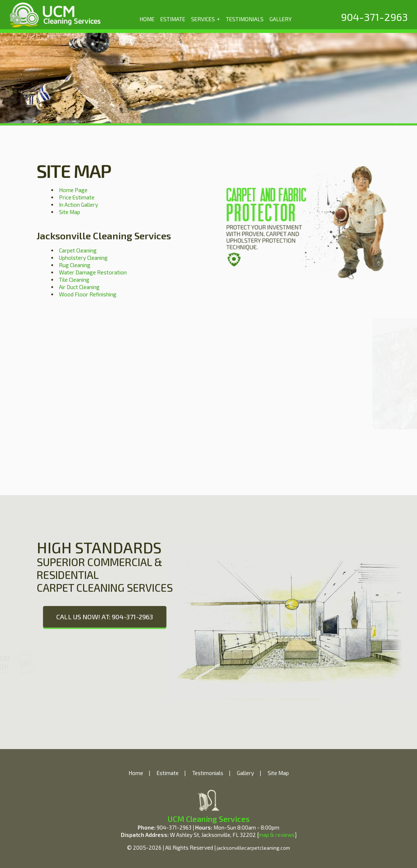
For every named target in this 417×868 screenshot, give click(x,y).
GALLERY (281, 19)
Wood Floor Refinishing (88, 294)
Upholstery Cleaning (83, 258)
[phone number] (374, 17)
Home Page (73, 190)
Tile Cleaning (74, 280)
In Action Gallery (79, 205)
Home (136, 773)
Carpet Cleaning (78, 250)
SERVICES (206, 19)
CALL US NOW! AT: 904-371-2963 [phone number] (105, 617)
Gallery (245, 773)
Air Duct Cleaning (79, 287)
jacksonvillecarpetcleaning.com (253, 848)
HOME (147, 19)
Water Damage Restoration (93, 272)
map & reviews (277, 835)
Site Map (70, 212)
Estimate (168, 773)
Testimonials (208, 773)
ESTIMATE (173, 19)
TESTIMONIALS (245, 19)
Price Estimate (77, 197)
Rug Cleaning (75, 265)
